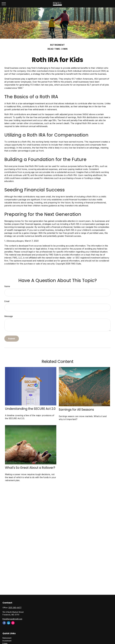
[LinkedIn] (9, 623)
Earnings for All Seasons (76, 410)
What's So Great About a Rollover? (30, 468)
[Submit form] (12, 339)
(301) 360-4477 (15, 608)
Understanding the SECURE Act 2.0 (30, 409)
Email (7, 301)
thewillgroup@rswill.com (12, 619)
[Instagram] (13, 623)
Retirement (7, 638)
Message (9, 316)
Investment (7, 641)
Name (7, 286)
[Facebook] (4, 623)
